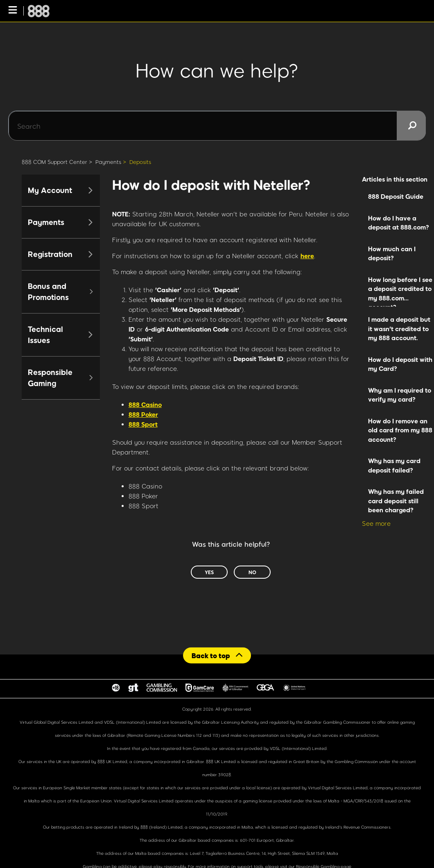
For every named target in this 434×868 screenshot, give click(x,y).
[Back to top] (217, 655)
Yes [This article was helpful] (209, 572)
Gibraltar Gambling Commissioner (337, 722)
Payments (108, 162)
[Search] (217, 126)
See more (376, 523)
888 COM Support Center (54, 162)
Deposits (140, 162)
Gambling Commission (357, 761)
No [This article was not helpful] (252, 572)
